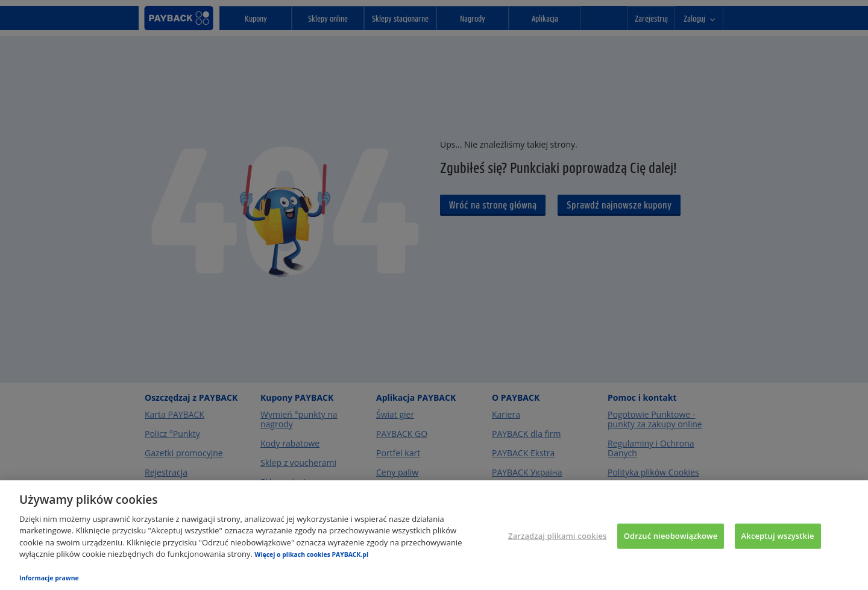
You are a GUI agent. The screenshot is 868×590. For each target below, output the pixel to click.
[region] (434, 535)
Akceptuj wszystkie (778, 536)
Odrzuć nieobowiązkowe (671, 536)
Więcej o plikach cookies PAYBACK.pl (311, 554)
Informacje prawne (49, 578)
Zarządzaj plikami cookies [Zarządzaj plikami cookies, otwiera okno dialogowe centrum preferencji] (557, 536)
